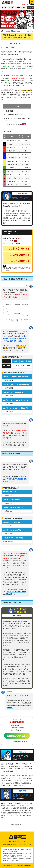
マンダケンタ (6, 31)
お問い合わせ (28, 844)
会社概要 (9, 842)
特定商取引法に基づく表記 (10, 844)
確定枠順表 (10, 111)
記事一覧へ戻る (17, 825)
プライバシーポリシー (23, 842)
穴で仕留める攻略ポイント (14, 115)
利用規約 (14, 842)
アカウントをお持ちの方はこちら (17, 741)
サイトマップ (20, 844)
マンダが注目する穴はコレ (14, 124)
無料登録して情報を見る (17, 736)
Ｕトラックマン (15, 31)
